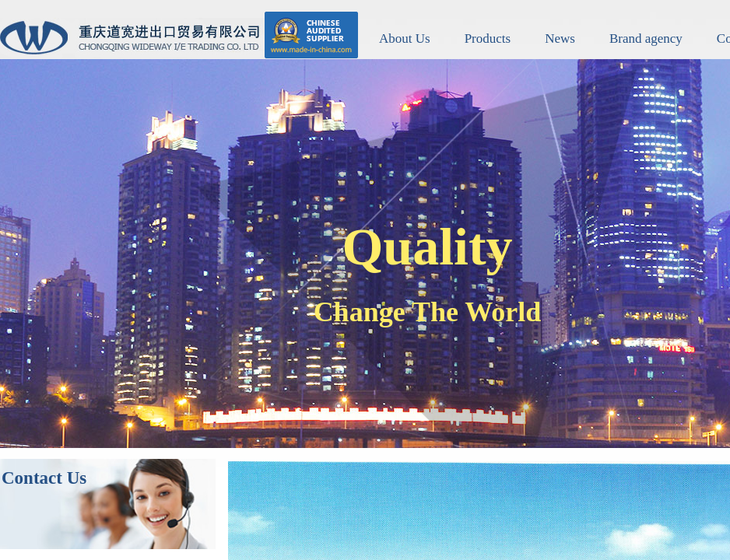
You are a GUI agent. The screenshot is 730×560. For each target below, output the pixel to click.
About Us (405, 38)
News (560, 38)
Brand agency (646, 38)
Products (488, 38)
